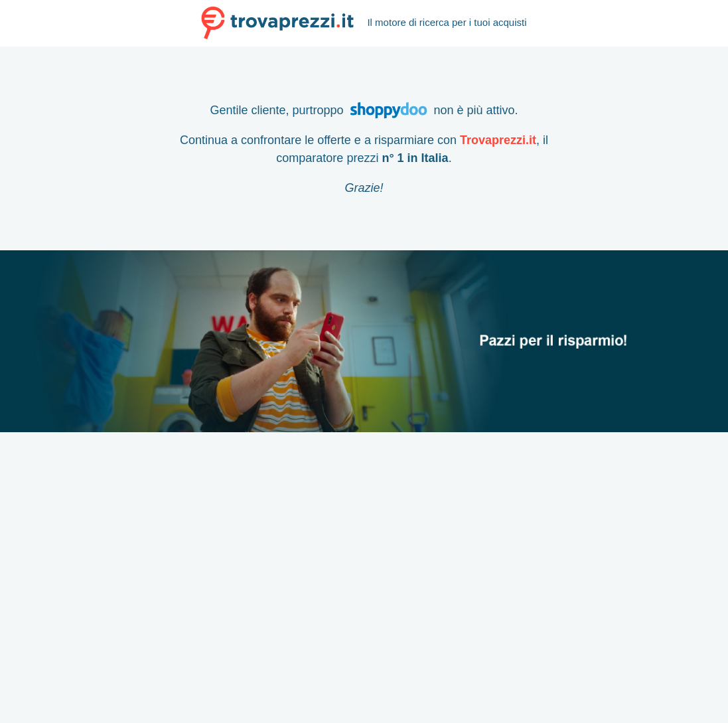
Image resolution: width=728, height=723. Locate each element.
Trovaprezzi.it (498, 140)
